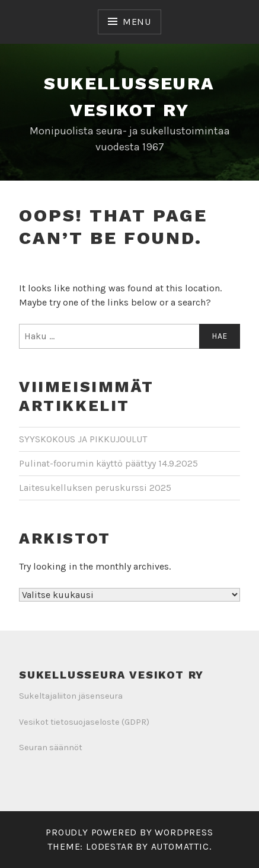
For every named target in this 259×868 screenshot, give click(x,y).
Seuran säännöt (51, 748)
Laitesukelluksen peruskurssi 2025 (95, 488)
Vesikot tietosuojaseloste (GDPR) (84, 722)
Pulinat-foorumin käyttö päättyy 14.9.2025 (108, 463)
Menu (137, 22)
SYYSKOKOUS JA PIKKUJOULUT (83, 439)
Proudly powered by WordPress (129, 832)
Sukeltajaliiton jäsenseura (71, 696)
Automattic (180, 846)
